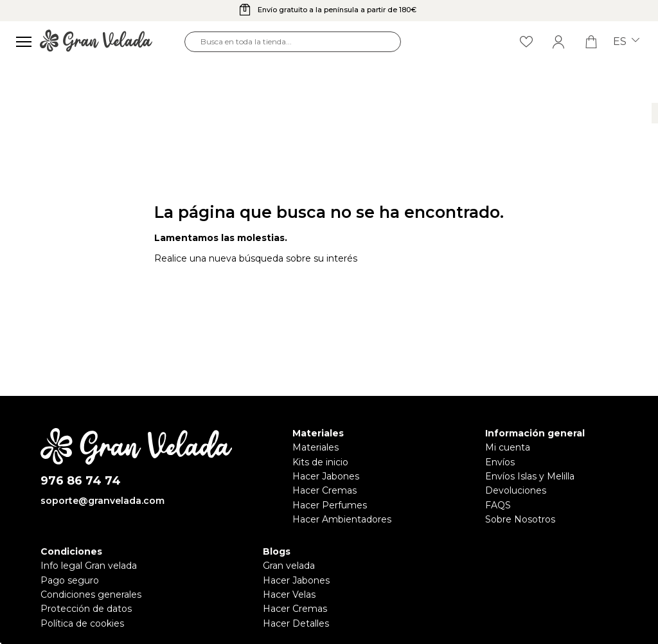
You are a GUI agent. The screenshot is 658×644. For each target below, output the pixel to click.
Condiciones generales (91, 595)
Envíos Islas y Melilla (530, 476)
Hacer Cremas (325, 490)
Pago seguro (70, 580)
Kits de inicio (320, 462)
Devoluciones (516, 490)
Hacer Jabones (326, 476)
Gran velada (289, 566)
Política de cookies (82, 623)
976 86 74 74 (81, 481)
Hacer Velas (289, 595)
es (626, 42)
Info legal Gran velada (89, 566)
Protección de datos (86, 609)
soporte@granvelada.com (102, 501)
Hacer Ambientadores (342, 519)
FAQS (498, 505)
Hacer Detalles (296, 623)
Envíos (500, 462)
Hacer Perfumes (330, 505)
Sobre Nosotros (520, 519)
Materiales (316, 447)
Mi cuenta (508, 447)
